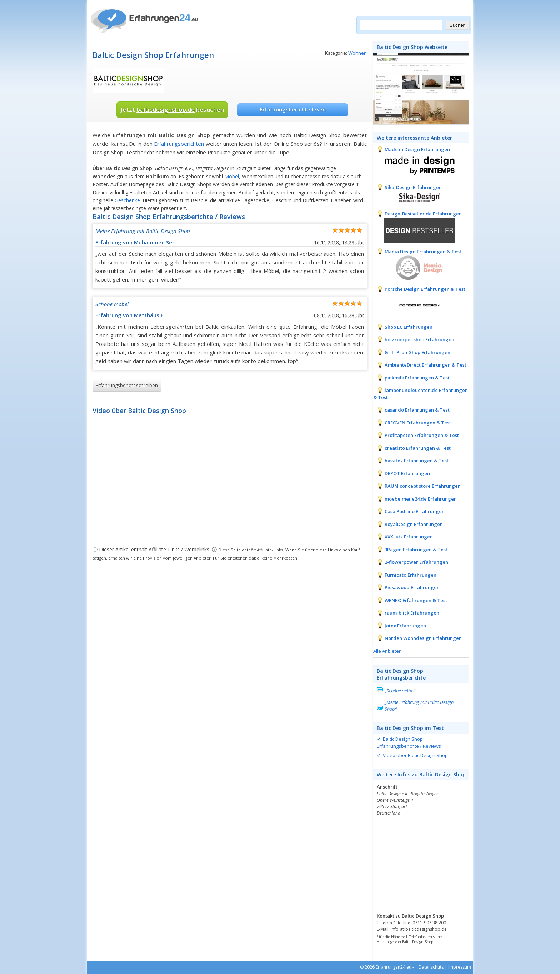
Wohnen (357, 53)
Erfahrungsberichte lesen (293, 109)
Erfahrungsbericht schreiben (127, 385)
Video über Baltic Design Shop (415, 755)
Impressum (460, 967)
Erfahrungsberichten (179, 144)
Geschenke (127, 200)
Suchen (458, 25)
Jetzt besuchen (172, 110)
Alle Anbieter (387, 651)
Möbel (232, 176)
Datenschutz (431, 967)
